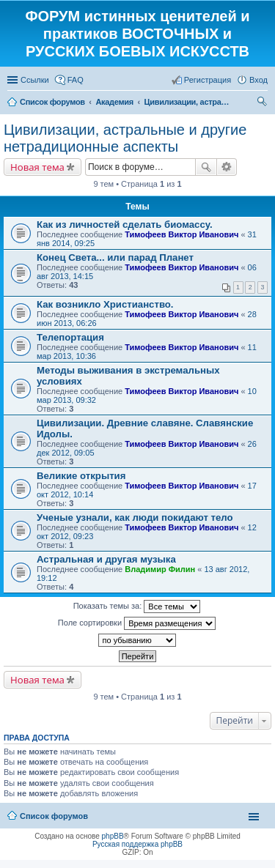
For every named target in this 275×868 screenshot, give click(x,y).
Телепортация (70, 337)
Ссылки (35, 80)
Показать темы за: (137, 607)
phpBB (113, 836)
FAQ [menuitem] (76, 80)
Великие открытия (81, 476)
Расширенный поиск (227, 167)
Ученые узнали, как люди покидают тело (135, 518)
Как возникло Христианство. (105, 304)
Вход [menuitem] (258, 80)
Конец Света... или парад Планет (115, 257)
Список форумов (54, 816)
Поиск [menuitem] (263, 103)
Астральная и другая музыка (106, 559)
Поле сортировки (137, 623)
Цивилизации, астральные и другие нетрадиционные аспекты (125, 138)
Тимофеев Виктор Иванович (181, 234)
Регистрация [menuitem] (208, 80)
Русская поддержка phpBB (137, 844)
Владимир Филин (160, 569)
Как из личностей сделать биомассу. (125, 225)
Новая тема (37, 167)
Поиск (206, 167)
